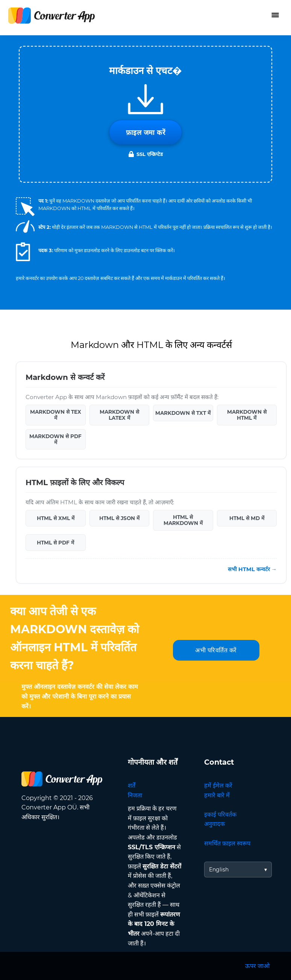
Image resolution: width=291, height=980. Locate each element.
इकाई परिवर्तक (220, 814)
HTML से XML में (56, 518)
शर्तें (132, 786)
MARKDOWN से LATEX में (119, 415)
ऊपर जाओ (257, 966)
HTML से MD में (247, 518)
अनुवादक (214, 824)
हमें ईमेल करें (218, 786)
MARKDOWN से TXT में (183, 413)
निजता (135, 795)
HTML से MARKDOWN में (183, 520)
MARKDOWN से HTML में (247, 415)
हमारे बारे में (217, 795)
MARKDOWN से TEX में (56, 415)
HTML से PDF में (55, 543)
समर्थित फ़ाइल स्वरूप (227, 843)
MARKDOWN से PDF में (55, 439)
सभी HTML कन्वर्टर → (252, 569)
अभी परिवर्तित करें (216, 650)
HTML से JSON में (119, 518)
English (219, 870)
